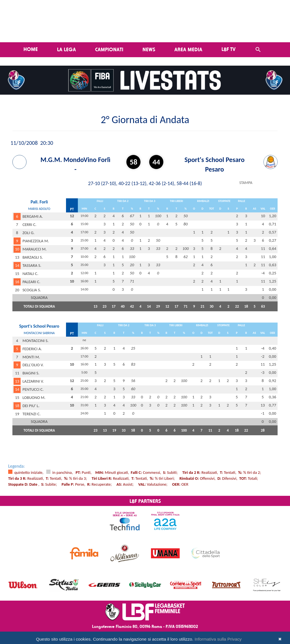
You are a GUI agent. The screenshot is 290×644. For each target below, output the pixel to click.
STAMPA (246, 183)
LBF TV (229, 49)
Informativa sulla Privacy (218, 639)
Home (31, 49)
